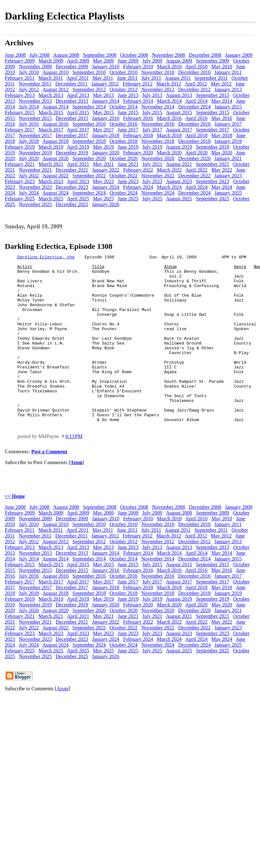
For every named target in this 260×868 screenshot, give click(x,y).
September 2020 (89, 158)
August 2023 (179, 181)
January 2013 (228, 89)
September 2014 (89, 107)
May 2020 (222, 153)
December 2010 (195, 72)
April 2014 (197, 101)
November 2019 (35, 153)
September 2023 (212, 181)
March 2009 (51, 61)
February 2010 (138, 67)
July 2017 (152, 130)
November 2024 (158, 193)
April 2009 (78, 61)
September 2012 (89, 89)
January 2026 (106, 204)
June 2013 (128, 95)
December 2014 (195, 107)
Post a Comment (49, 485)
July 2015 (152, 112)
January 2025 (228, 193)
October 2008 (134, 55)
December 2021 (72, 170)
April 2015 (78, 112)
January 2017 (228, 124)
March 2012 (169, 84)
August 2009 (179, 61)
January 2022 (106, 170)
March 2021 (51, 164)
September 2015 (212, 112)
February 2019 (20, 147)
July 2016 (29, 124)
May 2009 (103, 61)
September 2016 (89, 124)
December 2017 (72, 135)
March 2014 (169, 101)
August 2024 (56, 193)
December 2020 (195, 158)
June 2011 (127, 78)
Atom (76, 496)
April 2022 (197, 170)
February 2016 (138, 118)
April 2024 (197, 187)
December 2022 (195, 176)
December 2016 (195, 124)
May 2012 (221, 84)
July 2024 (29, 193)
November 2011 (35, 84)
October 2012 (123, 89)
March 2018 (169, 135)
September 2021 (212, 164)
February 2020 (138, 153)
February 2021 (20, 164)
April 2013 (78, 95)
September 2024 (89, 193)
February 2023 (20, 181)
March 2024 (169, 187)
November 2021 (35, 170)
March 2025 (51, 199)
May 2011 (103, 78)
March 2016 (169, 118)
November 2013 (35, 101)
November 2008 (168, 55)
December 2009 (72, 67)
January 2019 (228, 141)
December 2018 (195, 141)
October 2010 (123, 72)
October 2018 (123, 141)
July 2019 (152, 147)
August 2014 (56, 107)
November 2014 (158, 107)
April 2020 (197, 153)
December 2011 (71, 84)
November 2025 (35, 204)
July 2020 (29, 158)
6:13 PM (74, 470)
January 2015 (228, 107)
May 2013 (103, 95)
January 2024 (106, 187)
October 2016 (123, 124)
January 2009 (239, 55)
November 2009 (35, 67)
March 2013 (51, 95)
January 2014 (106, 101)
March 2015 (51, 112)
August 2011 (178, 78)
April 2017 (78, 130)
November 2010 (158, 72)
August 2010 (56, 72)
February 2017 (20, 130)
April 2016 (197, 118)
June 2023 (128, 181)
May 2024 (222, 187)
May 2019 (103, 147)
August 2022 (56, 176)
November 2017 (35, 135)
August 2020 (56, 158)
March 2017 (51, 130)
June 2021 (128, 164)
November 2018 (158, 141)
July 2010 (29, 72)
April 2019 (78, 147)
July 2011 (151, 78)
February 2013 (20, 95)
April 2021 (78, 164)
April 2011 (77, 78)
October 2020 (123, 158)
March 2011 (51, 78)
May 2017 (103, 130)
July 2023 (152, 181)
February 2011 (20, 78)
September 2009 (212, 61)
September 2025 (212, 199)
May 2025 (103, 199)
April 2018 (197, 135)
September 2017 (212, 130)
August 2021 (179, 164)
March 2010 (169, 67)
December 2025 (72, 204)
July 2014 (29, 107)
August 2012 (56, 89)
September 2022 (89, 176)
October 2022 (123, 176)
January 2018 (106, 135)
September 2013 (212, 95)
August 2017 (179, 130)
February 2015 (20, 112)
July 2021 (152, 164)
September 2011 (211, 78)
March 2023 (51, 181)
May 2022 (222, 170)
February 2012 (137, 84)
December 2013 (72, 101)
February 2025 (20, 199)
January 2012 (105, 84)
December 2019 (72, 153)
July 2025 (152, 199)
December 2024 (195, 193)
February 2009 (20, 61)
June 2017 (128, 130)
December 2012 (195, 89)
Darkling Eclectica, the (46, 258)
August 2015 (179, 112)
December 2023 (72, 187)
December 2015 (72, 118)
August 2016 (56, 124)
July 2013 (152, 95)
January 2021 (228, 158)
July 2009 (152, 61)
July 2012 (29, 89)
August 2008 (66, 55)
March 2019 (51, 147)
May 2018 (222, 135)
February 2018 (138, 135)
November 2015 (35, 118)
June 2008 (15, 55)
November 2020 (158, 158)
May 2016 (222, 118)
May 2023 (103, 181)
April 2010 (197, 67)
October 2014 (123, 107)
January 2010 (106, 67)
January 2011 (228, 72)
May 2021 (103, 164)
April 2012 (196, 84)
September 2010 (89, 72)
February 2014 (138, 101)
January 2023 (228, 176)
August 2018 (56, 141)
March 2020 (169, 153)
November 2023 (35, 187)
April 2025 (78, 199)
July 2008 (39, 55)
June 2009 (128, 61)
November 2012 (158, 89)
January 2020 (106, 153)
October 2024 (123, 193)
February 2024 (138, 187)
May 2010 (222, 67)
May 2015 (103, 112)
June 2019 (128, 147)
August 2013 (179, 95)
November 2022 (158, 176)
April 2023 (78, 181)
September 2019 (212, 147)
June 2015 (128, 112)
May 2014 (222, 101)
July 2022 (29, 176)
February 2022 (138, 170)
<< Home (15, 530)
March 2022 (169, 170)
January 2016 (106, 118)
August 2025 (179, 199)
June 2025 (128, 199)
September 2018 (89, 141)
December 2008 (205, 55)
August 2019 (179, 147)
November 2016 (158, 124)
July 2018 (29, 141)
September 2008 (100, 55)
